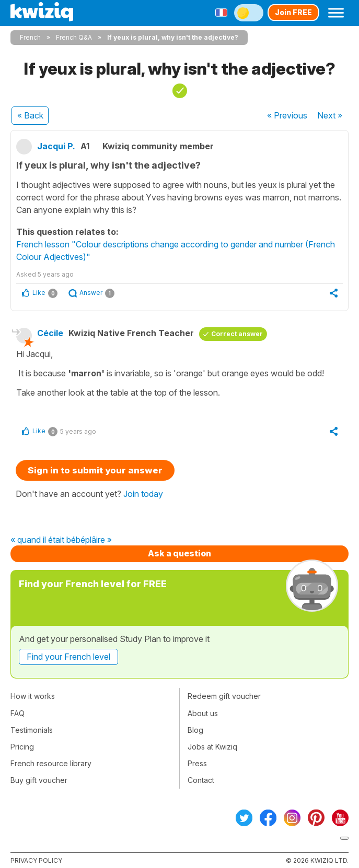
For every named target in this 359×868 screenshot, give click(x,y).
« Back (30, 115)
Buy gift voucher (39, 780)
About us (203, 713)
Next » (330, 115)
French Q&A (74, 37)
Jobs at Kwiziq (212, 747)
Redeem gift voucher (224, 696)
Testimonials (32, 730)
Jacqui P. (56, 146)
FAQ (18, 713)
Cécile (50, 333)
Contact (201, 780)
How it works (33, 696)
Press (197, 763)
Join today (143, 494)
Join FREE (293, 12)
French (30, 37)
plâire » (99, 540)
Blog (195, 730)
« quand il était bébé (48, 540)
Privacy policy (36, 860)
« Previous (287, 115)
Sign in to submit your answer (95, 470)
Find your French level (68, 657)
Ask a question (179, 553)
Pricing (22, 747)
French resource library (51, 763)
